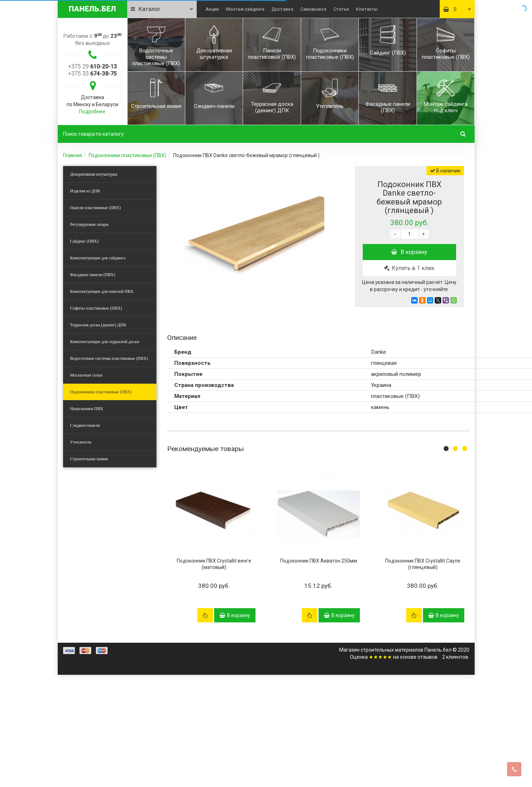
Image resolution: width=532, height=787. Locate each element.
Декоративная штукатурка (94, 174)
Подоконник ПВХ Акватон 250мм (319, 561)
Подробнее (92, 112)
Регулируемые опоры (89, 224)
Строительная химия (89, 459)
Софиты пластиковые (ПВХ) (96, 308)
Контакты (367, 9)
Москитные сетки (86, 375)
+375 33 (92, 74)
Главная (73, 155)
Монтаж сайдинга (245, 9)
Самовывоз (313, 9)
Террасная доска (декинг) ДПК (98, 325)
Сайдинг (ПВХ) (84, 241)
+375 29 (92, 66)
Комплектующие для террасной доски (105, 342)
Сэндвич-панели (85, 425)
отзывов (428, 657)
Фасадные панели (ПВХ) (93, 275)
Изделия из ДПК (85, 191)
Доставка (282, 9)
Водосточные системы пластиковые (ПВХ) (109, 358)
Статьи (341, 9)
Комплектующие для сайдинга (98, 258)
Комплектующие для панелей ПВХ (102, 291)
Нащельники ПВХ (87, 409)
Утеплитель (81, 442)
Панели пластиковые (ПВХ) (95, 208)
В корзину (409, 252)
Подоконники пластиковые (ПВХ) (128, 155)
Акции (212, 9)
